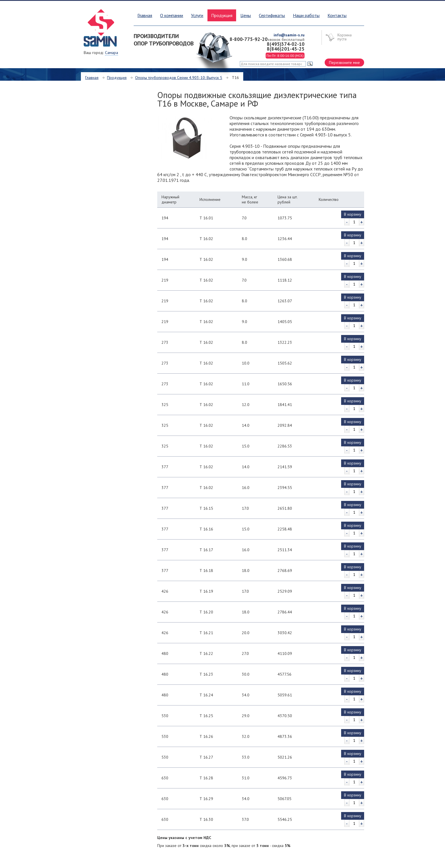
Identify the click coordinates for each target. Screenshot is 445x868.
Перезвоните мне (344, 63)
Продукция (117, 78)
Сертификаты (272, 15)
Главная (145, 15)
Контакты (337, 15)
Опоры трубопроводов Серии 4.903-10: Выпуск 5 (179, 78)
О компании (172, 15)
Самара (112, 53)
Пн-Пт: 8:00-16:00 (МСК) (285, 56)
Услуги (197, 15)
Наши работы (306, 15)
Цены (246, 15)
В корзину (353, 214)
